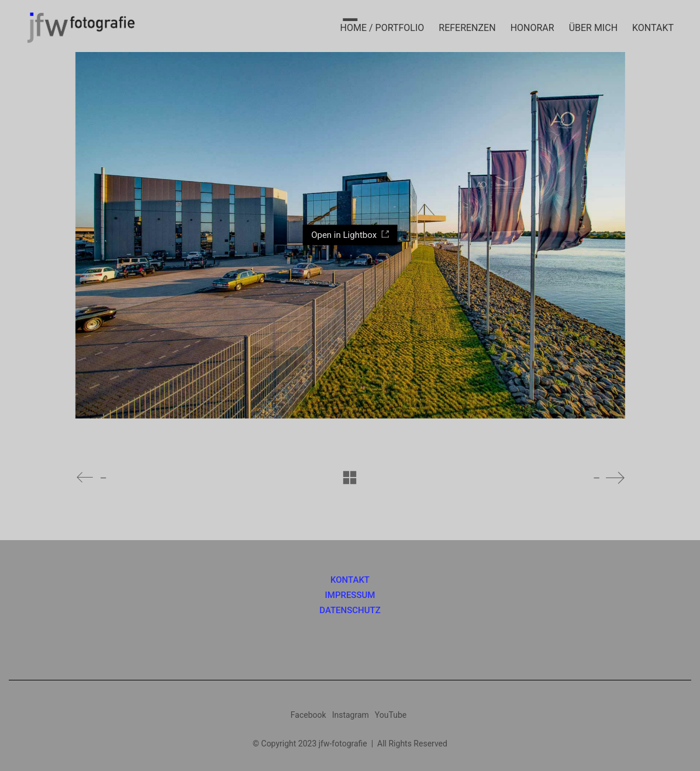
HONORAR (532, 28)
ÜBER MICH (593, 28)
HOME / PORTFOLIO (382, 28)
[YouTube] (391, 715)
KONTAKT (653, 28)
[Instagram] (351, 715)
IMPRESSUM (350, 595)
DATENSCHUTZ (350, 611)
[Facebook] (308, 715)
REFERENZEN (467, 28)
